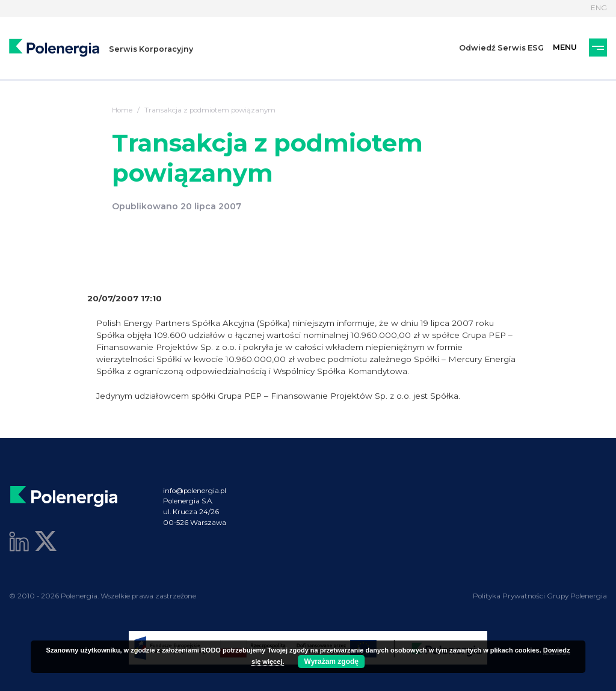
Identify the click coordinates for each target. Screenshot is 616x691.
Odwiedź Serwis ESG (501, 48)
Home (122, 110)
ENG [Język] (599, 8)
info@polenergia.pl (195, 491)
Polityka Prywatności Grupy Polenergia (540, 596)
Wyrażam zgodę (331, 662)
